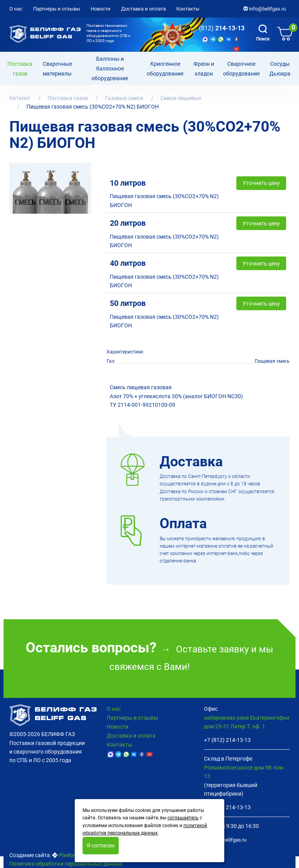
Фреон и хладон (204, 69)
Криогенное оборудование (165, 69)
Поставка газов (20, 69)
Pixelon (68, 855)
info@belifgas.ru (265, 9)
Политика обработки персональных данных (66, 864)
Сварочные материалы (57, 69)
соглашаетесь (183, 818)
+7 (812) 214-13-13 (227, 740)
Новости (101, 9)
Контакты (188, 9)
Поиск (263, 33)
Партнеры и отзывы (57, 9)
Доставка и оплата (143, 9)
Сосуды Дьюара (280, 69)
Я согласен (101, 845)
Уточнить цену (261, 183)
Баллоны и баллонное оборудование (110, 69)
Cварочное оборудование (241, 69)
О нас (16, 9)
